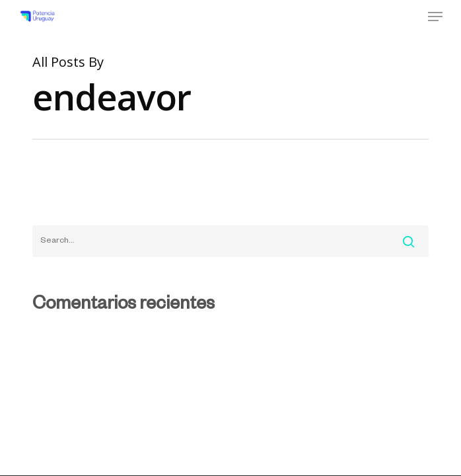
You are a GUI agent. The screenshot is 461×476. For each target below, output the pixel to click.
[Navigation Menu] (435, 17)
